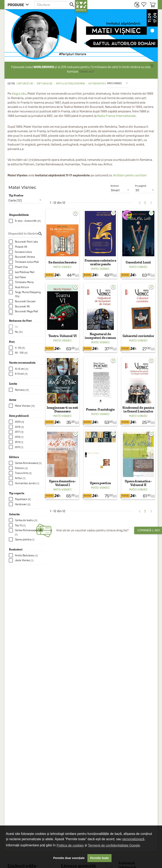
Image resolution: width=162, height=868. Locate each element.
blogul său (19, 94)
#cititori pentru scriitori (130, 175)
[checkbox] (27, 221)
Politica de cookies (70, 845)
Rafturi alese (45, 84)
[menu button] (19, 5)
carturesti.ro (25, 84)
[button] (55, 5)
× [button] (152, 66)
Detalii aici (87, 71)
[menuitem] (136, 5)
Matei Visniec (63, 267)
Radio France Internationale (116, 116)
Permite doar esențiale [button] (69, 858)
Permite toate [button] (99, 858)
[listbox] (118, 83)
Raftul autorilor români (70, 84)
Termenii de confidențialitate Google (114, 845)
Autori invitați (97, 84)
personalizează (133, 839)
